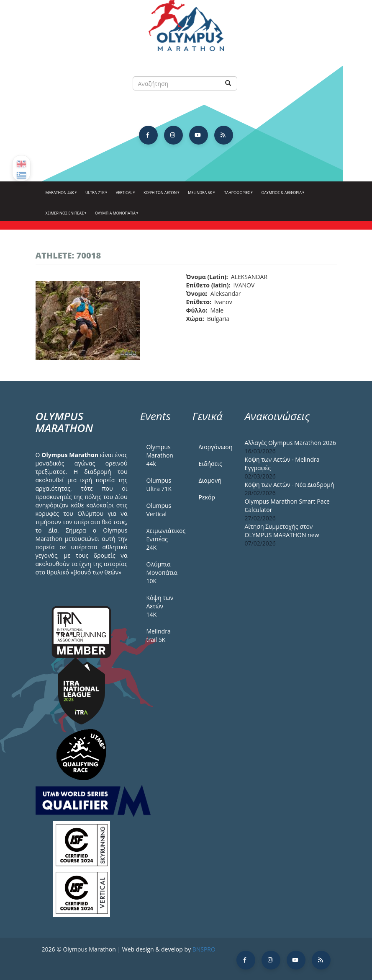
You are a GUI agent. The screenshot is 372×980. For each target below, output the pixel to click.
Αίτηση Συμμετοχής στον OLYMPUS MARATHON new (282, 531)
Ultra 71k (96, 196)
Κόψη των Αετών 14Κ (160, 606)
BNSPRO (204, 949)
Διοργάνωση (216, 447)
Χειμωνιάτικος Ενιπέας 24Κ (163, 539)
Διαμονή (210, 480)
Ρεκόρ (207, 497)
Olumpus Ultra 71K (159, 485)
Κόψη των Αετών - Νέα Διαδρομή (290, 485)
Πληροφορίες (237, 196)
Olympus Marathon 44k (160, 455)
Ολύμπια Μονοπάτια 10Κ (162, 573)
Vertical (125, 196)
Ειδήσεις (210, 464)
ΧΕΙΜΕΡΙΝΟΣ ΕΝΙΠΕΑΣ (65, 216)
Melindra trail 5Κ (159, 635)
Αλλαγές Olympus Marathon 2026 (291, 443)
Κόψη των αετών (161, 196)
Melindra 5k (201, 196)
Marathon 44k (61, 196)
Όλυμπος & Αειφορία (282, 196)
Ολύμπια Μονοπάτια (116, 216)
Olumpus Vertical (159, 510)
